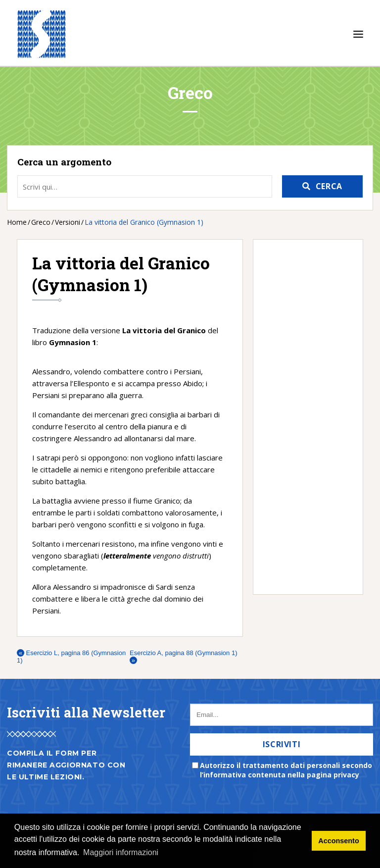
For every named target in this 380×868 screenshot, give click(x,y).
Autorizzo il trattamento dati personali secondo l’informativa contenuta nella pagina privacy (286, 770)
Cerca (329, 186)
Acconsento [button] (338, 841)
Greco (41, 222)
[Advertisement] (303, 417)
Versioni (68, 222)
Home (17, 222)
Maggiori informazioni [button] (121, 852)
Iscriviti (282, 744)
